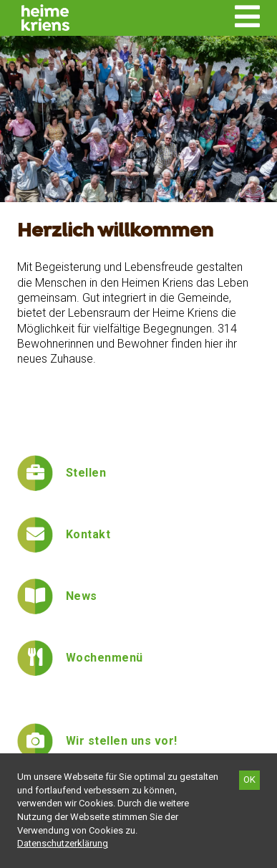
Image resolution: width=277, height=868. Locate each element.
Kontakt (88, 534)
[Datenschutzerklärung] (63, 843)
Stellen (86, 473)
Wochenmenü (105, 658)
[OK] (249, 780)
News (82, 596)
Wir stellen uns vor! (122, 741)
